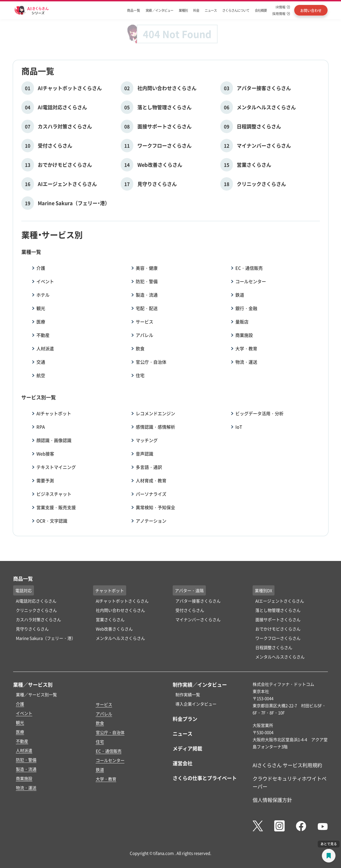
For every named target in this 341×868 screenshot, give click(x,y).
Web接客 (45, 454)
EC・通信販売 (249, 268)
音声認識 (145, 454)
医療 (41, 322)
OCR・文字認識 (52, 521)
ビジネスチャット (54, 494)
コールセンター (251, 281)
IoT (239, 427)
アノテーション (151, 521)
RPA (41, 427)
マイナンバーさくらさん (198, 619)
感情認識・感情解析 (155, 427)
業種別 (183, 10)
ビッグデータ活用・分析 (259, 413)
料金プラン (185, 719)
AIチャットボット (54, 413)
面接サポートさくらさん (278, 619)
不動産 (43, 335)
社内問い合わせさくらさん (120, 610)
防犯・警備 (147, 281)
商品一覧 (134, 10)
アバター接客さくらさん (198, 601)
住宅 (140, 375)
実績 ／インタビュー (159, 10)
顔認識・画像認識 (54, 440)
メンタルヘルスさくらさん (120, 638)
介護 (41, 268)
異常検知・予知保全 (155, 507)
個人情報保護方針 (272, 800)
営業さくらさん (110, 619)
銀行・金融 (246, 308)
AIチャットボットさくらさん (122, 601)
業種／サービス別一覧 (36, 694)
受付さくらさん (190, 610)
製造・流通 (147, 295)
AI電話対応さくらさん (36, 601)
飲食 (140, 348)
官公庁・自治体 (151, 362)
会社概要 (261, 10)
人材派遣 (45, 348)
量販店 (242, 322)
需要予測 (45, 480)
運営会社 (183, 763)
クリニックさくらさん (36, 610)
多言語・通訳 (149, 467)
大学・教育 (246, 348)
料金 (196, 10)
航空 (41, 375)
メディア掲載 (187, 748)
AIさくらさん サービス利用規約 (287, 765)
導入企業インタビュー (196, 704)
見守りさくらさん (32, 629)
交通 (41, 362)
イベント (45, 281)
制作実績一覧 (188, 694)
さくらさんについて (236, 10)
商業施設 (244, 335)
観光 (41, 308)
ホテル (43, 295)
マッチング (147, 440)
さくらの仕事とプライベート (205, 778)
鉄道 (240, 295)
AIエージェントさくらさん (280, 601)
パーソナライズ (151, 494)
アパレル (145, 335)
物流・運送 (246, 362)
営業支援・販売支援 (56, 507)
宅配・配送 (147, 308)
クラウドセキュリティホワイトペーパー (290, 782)
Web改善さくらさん (114, 629)
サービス (145, 322)
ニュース (211, 10)
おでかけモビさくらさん (278, 629)
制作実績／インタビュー (200, 684)
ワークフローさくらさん (278, 638)
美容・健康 (147, 268)
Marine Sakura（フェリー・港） (46, 638)
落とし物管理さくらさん (278, 610)
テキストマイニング (56, 467)
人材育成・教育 (151, 480)
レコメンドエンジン (155, 413)
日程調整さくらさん (274, 647)
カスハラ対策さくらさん (38, 619)
